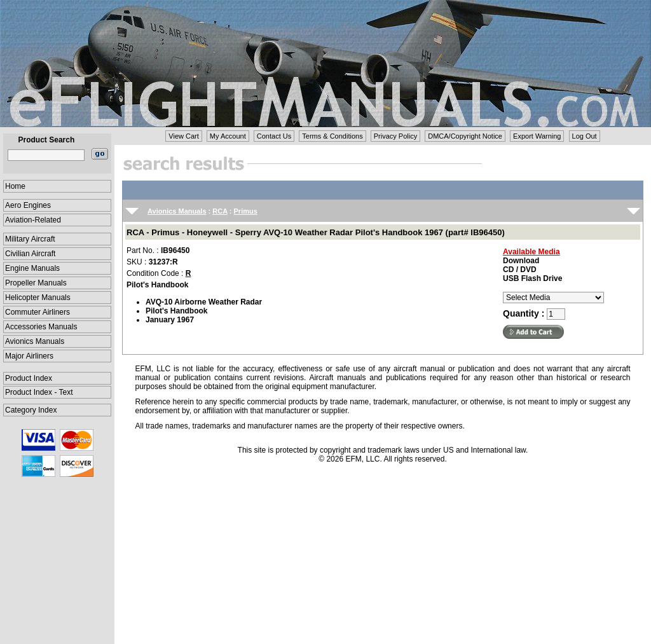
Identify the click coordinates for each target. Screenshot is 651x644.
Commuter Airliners (38, 312)
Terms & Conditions (332, 136)
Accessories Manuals (41, 327)
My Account (228, 136)
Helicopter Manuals (38, 298)
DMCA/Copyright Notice (465, 136)
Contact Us (274, 136)
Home (15, 186)
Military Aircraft (30, 239)
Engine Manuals (32, 268)
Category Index (31, 410)
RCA (220, 211)
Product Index (29, 378)
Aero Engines (28, 205)
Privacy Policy (395, 136)
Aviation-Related (33, 220)
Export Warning (537, 136)
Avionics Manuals (35, 341)
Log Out (585, 136)
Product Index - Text (39, 392)
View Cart (183, 136)
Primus (246, 211)
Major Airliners (29, 356)
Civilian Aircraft (30, 254)
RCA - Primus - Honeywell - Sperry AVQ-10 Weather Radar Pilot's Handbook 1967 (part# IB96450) (316, 232)
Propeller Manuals (36, 283)
